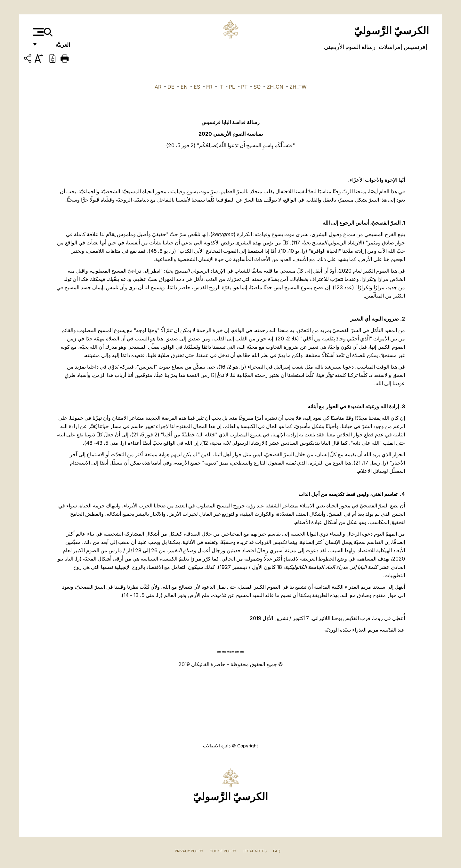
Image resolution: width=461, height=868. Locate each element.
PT (244, 87)
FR (209, 87)
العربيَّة (56, 47)
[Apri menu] (38, 32)
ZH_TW (298, 87)
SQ (257, 87)
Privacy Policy (189, 851)
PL (232, 87)
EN (184, 87)
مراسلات (389, 47)
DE (171, 87)
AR (158, 87)
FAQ (277, 851)
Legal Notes (255, 851)
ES (197, 87)
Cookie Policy (223, 851)
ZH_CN (275, 87)
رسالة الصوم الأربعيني (350, 47)
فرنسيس (414, 47)
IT (221, 87)
